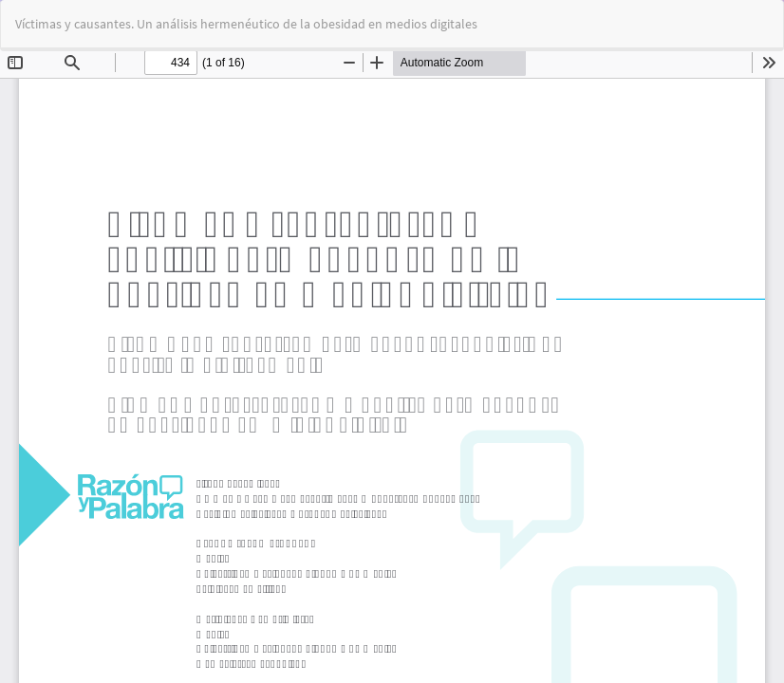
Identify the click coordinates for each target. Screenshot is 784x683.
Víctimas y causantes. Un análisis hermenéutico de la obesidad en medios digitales (246, 24)
